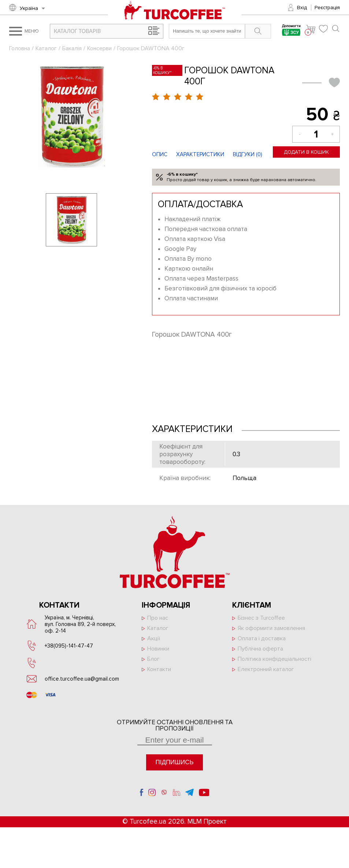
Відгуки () (248, 154)
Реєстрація (327, 8)
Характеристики (200, 154)
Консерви (99, 48)
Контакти (159, 669)
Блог (153, 659)
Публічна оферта (260, 649)
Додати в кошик (306, 152)
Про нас (158, 618)
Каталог (46, 48)
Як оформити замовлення (271, 628)
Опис (160, 154)
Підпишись (174, 762)
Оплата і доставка (262, 638)
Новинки (158, 649)
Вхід (302, 8)
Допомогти (291, 31)
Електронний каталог (266, 669)
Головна (20, 48)
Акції (154, 638)
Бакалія (72, 48)
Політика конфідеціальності (274, 659)
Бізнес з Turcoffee (261, 618)
